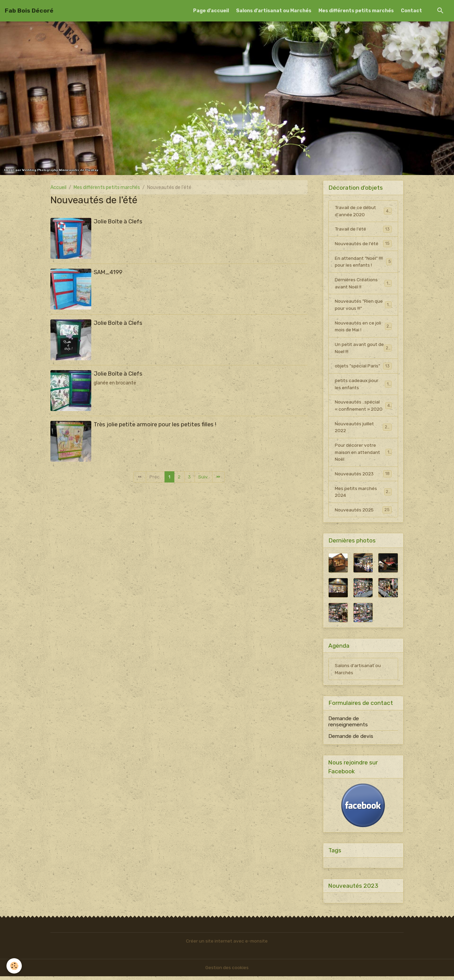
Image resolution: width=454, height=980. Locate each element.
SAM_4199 (108, 272)
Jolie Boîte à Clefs (118, 221)
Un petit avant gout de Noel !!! (363, 349)
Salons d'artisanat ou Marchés (274, 11)
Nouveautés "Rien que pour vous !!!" (363, 306)
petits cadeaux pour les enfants (363, 386)
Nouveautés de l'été (363, 244)
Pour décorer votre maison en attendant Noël (363, 455)
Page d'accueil (211, 11)
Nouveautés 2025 (363, 513)
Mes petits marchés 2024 (363, 495)
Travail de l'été (363, 229)
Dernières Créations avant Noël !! (363, 284)
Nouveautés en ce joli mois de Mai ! (363, 328)
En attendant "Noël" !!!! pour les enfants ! (363, 262)
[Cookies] (14, 966)
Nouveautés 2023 (363, 476)
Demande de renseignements (348, 725)
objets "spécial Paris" (363, 367)
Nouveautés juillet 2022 (363, 429)
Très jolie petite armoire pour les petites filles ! (155, 424)
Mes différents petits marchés (356, 11)
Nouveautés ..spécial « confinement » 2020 (363, 408)
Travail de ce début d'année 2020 (363, 211)
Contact (411, 11)
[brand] (29, 11)
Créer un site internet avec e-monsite (227, 945)
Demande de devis (351, 740)
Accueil (58, 187)
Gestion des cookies (227, 971)
